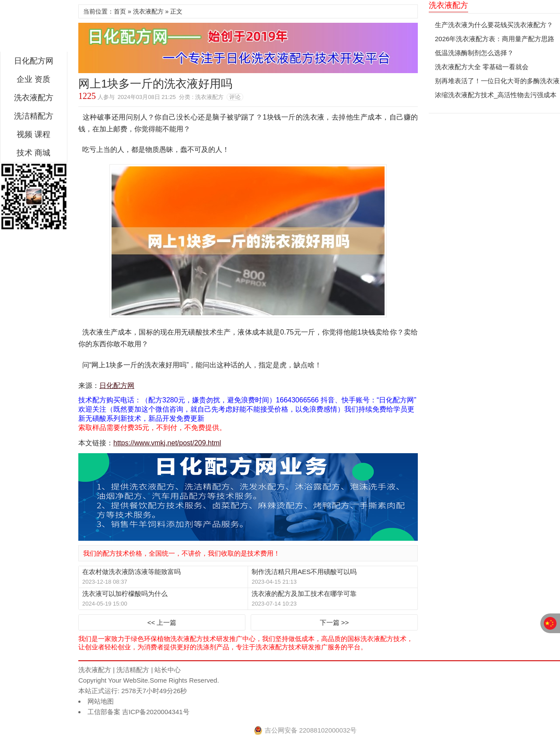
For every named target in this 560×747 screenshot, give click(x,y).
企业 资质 (33, 79)
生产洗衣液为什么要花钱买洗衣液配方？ (494, 25)
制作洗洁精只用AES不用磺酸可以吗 (304, 572)
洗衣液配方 (34, 98)
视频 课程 (33, 134)
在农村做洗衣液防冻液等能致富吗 (131, 572)
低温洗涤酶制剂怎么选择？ (474, 53)
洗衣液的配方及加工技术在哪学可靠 (304, 594)
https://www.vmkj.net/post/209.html (167, 443)
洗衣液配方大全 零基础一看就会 (482, 67)
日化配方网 (34, 28)
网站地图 (101, 701)
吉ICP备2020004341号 (155, 712)
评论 (235, 97)
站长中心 (168, 670)
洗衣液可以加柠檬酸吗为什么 (125, 594)
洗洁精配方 (34, 116)
